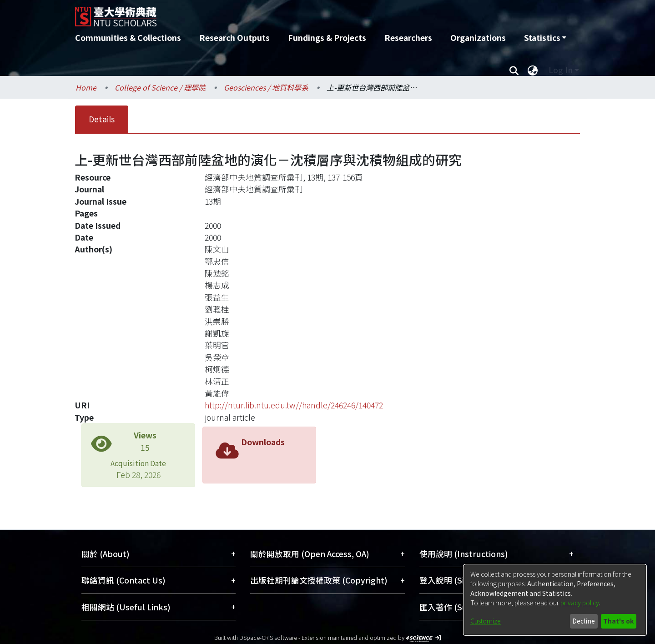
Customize (486, 621)
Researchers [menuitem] (408, 38)
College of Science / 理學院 (160, 87)
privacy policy (580, 603)
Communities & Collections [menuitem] (128, 38)
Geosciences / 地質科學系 (266, 87)
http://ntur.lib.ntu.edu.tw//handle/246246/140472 (294, 405)
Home (86, 87)
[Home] (279, 13)
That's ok (618, 621)
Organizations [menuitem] (478, 38)
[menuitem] (545, 38)
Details (102, 119)
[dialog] (555, 600)
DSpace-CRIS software (268, 637)
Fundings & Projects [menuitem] (327, 38)
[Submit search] (514, 70)
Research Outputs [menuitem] (234, 38)
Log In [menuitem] (561, 70)
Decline (584, 621)
